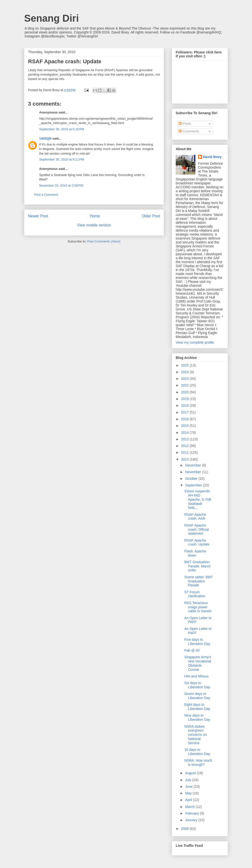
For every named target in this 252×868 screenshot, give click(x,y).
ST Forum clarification (195, 594)
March (190, 807)
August (191, 773)
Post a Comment (46, 195)
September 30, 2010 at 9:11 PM (62, 159)
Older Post (151, 216)
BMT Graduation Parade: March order (197, 566)
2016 (185, 419)
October (192, 479)
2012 (185, 446)
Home (95, 216)
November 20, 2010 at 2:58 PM (61, 185)
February (192, 813)
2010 (185, 459)
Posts (185, 124)
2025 (185, 365)
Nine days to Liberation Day (197, 717)
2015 (185, 426)
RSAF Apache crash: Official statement (197, 530)
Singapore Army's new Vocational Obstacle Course (198, 663)
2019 (185, 399)
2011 (185, 452)
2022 (185, 385)
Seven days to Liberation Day (197, 696)
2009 (185, 829)
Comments (189, 131)
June (189, 787)
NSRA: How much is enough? (198, 763)
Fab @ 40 (192, 650)
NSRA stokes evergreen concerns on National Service (196, 735)
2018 (185, 405)
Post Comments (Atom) (104, 241)
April (189, 800)
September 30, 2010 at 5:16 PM (62, 129)
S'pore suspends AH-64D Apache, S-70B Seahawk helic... (198, 499)
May (189, 793)
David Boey (212, 157)
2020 (185, 392)
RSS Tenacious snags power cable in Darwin (198, 607)
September (194, 485)
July (189, 780)
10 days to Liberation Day (197, 752)
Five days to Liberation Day (197, 642)
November (193, 472)
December (193, 465)
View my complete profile (195, 342)
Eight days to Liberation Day (197, 707)
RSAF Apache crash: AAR (195, 517)
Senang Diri (51, 18)
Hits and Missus (197, 676)
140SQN (45, 138)
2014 (185, 433)
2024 (185, 372)
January (192, 820)
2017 (185, 412)
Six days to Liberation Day (197, 685)
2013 (185, 439)
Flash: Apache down (195, 553)
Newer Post (38, 216)
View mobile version (94, 225)
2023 (185, 379)
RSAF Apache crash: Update (197, 542)
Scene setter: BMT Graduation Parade (199, 581)
